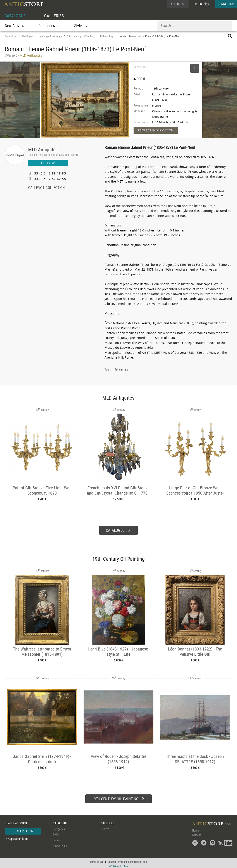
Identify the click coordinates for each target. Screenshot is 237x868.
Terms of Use (97, 860)
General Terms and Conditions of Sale (128, 860)
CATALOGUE (15, 16)
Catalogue (28, 36)
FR (195, 4)
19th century (106, 36)
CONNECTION (226, 4)
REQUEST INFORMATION (156, 130)
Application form (18, 837)
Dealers (105, 827)
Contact (196, 833)
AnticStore (11, 36)
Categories (59, 827)
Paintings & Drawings (50, 36)
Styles (56, 833)
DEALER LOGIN (23, 830)
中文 (207, 4)
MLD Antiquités (43, 149)
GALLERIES (54, 16)
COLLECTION (55, 188)
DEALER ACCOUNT (16, 822)
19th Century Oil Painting (81, 36)
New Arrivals (14, 26)
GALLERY (35, 188)
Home (195, 829)
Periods (57, 839)
